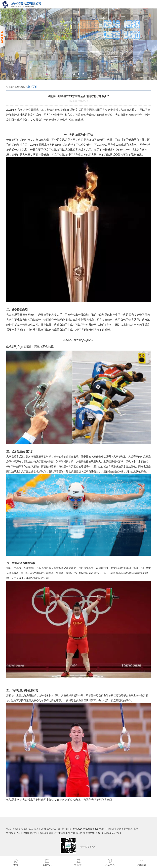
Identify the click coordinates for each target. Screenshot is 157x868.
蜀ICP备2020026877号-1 (108, 833)
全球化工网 (77, 833)
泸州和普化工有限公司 (18, 833)
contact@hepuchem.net (85, 829)
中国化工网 (64, 833)
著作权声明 (89, 833)
